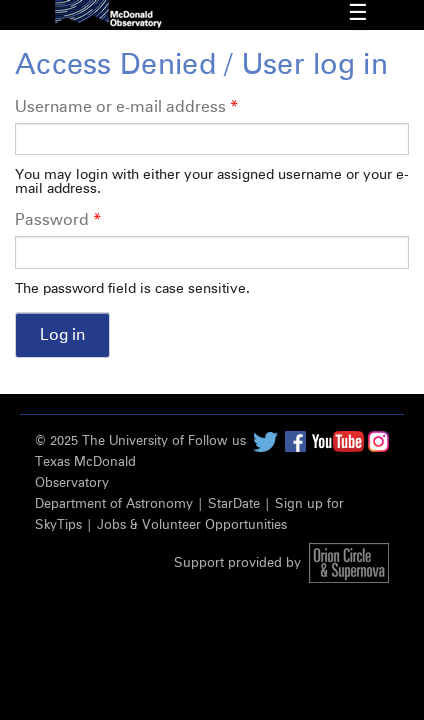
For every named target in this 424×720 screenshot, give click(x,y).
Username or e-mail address (126, 107)
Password (58, 220)
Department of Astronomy (114, 504)
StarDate (234, 504)
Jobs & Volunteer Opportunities (192, 525)
